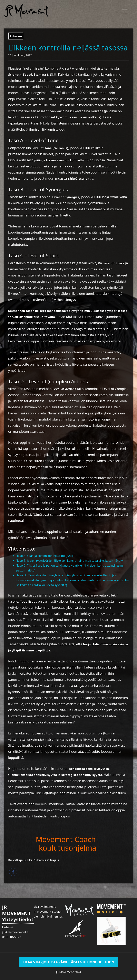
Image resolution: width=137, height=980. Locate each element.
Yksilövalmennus (45, 907)
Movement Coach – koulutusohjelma (68, 844)
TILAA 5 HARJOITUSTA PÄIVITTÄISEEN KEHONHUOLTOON (68, 962)
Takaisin (16, 36)
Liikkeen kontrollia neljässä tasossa (68, 48)
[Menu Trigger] (124, 12)
